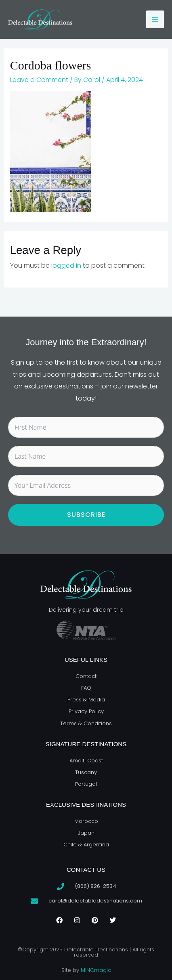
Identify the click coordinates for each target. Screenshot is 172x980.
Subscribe (86, 515)
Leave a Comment (39, 80)
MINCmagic (96, 970)
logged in (66, 265)
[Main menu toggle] (155, 19)
